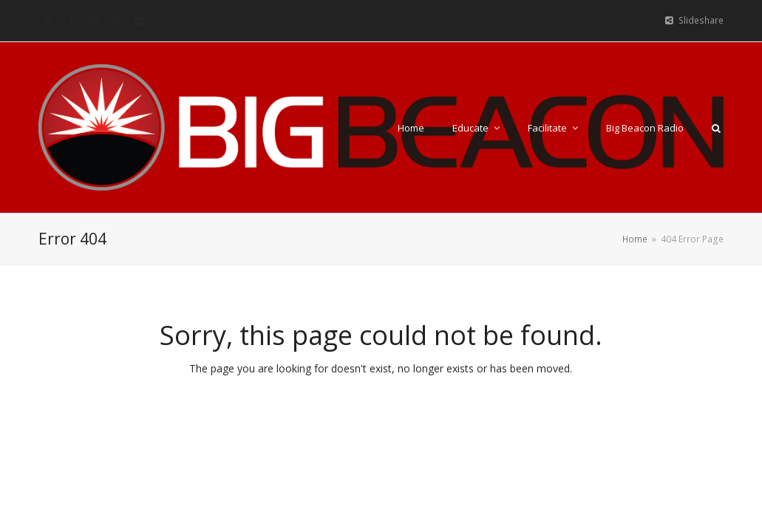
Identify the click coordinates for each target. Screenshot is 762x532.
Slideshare (701, 20)
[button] (716, 128)
